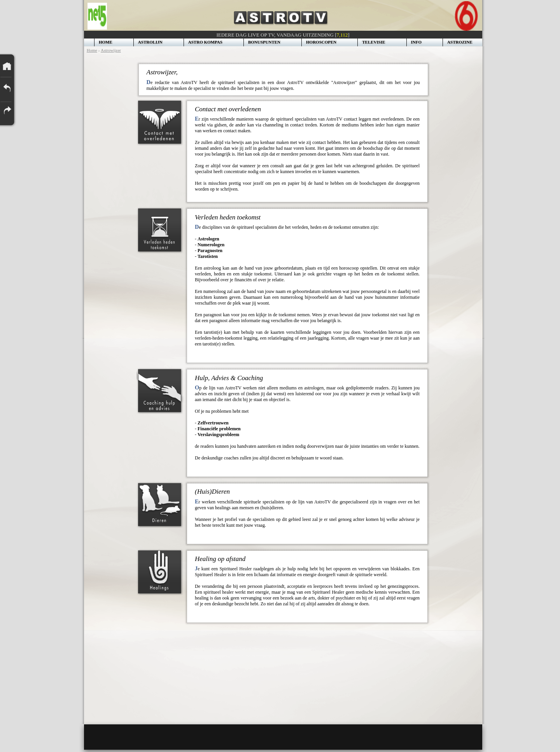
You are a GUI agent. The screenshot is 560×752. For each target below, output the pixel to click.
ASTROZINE (460, 42)
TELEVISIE (374, 42)
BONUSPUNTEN (264, 42)
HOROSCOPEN (321, 42)
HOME (106, 42)
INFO (416, 42)
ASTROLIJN (150, 42)
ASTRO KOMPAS (205, 42)
